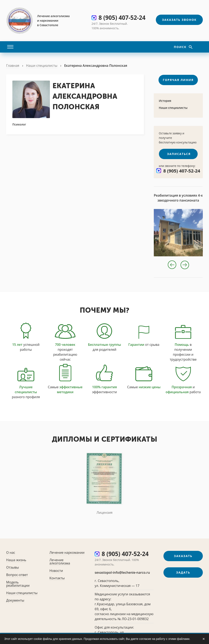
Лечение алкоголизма (60, 562)
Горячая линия (178, 80)
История (165, 101)
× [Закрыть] (204, 639)
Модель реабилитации (18, 584)
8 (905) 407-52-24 (122, 18)
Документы (15, 600)
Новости (56, 571)
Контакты (57, 578)
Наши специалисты (42, 66)
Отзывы (12, 567)
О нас (11, 553)
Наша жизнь (16, 560)
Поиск (181, 47)
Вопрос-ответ (17, 575)
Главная (13, 66)
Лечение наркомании (67, 553)
